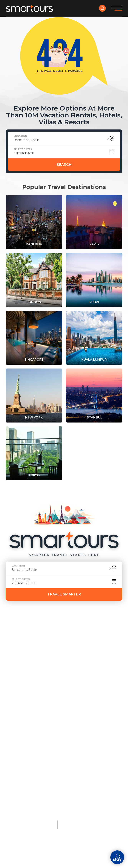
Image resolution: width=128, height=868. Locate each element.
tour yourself (50, 628)
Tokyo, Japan (16, 683)
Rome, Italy (15, 690)
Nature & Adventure (24, 756)
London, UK (15, 670)
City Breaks (96, 655)
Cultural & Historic (24, 705)
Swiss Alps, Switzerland (26, 785)
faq (31, 634)
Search (64, 165)
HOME (11, 628)
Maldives (53, 664)
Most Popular (19, 655)
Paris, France (17, 664)
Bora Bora (61, 721)
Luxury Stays (64, 705)
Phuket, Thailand (60, 670)
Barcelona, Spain (99, 670)
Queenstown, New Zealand (28, 765)
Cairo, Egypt (16, 734)
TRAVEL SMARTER (64, 594)
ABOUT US (14, 634)
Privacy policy (17, 814)
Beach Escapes (59, 655)
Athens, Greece (18, 728)
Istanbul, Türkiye (20, 721)
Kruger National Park (24, 791)
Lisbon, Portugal (99, 690)
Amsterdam (95, 664)
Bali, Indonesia (58, 677)
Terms (37, 814)
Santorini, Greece (61, 683)
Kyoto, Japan (16, 715)
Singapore (94, 683)
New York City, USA (21, 677)
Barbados (54, 690)
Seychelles (62, 741)
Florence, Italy (18, 741)
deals (26, 628)
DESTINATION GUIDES (86, 628)
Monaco (59, 715)
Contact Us (50, 634)
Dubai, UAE (93, 677)
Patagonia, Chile (19, 778)
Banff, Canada (17, 772)
